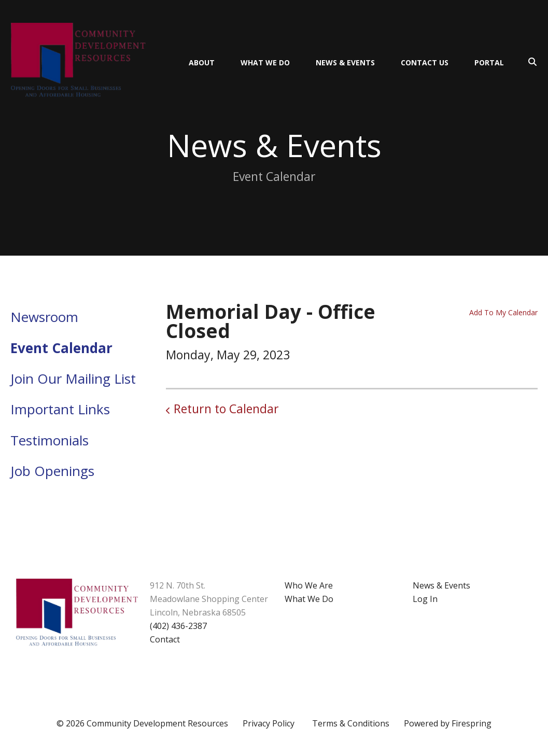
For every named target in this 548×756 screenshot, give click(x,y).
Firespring (472, 723)
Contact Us (425, 62)
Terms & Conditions (351, 723)
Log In (425, 599)
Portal (489, 62)
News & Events (345, 62)
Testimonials (50, 440)
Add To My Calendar (503, 312)
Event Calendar (61, 348)
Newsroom (44, 317)
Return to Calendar (226, 409)
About (202, 62)
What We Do (265, 62)
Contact (165, 639)
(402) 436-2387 (178, 626)
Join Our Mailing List (73, 379)
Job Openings (52, 471)
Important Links (60, 409)
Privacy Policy (269, 723)
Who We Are (309, 585)
